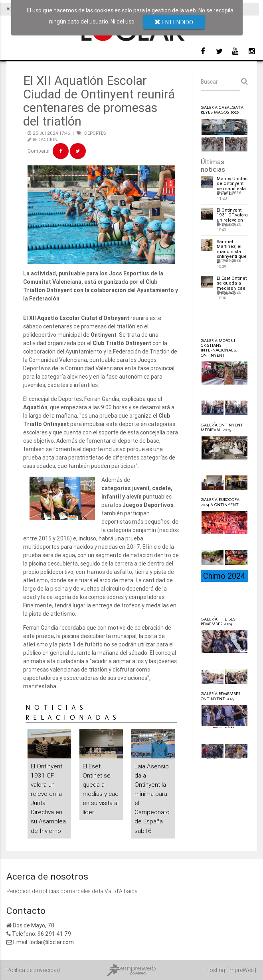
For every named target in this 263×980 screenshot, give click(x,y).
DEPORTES (95, 133)
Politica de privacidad (33, 970)
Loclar (219, 319)
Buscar (209, 82)
